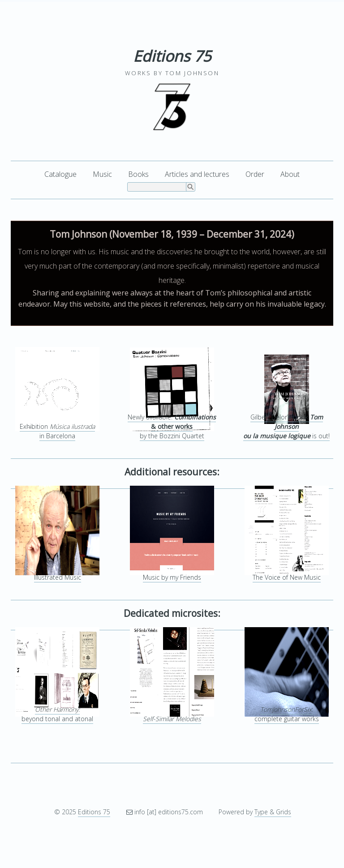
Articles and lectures (197, 174)
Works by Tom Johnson (172, 73)
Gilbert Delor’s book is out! (286, 426)
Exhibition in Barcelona (57, 431)
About (290, 174)
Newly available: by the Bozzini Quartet (172, 426)
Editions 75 (172, 56)
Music (102, 174)
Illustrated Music (58, 577)
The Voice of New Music (287, 577)
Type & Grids (273, 812)
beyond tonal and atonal (57, 714)
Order (255, 174)
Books (138, 174)
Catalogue (60, 174)
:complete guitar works (287, 714)
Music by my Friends (172, 577)
